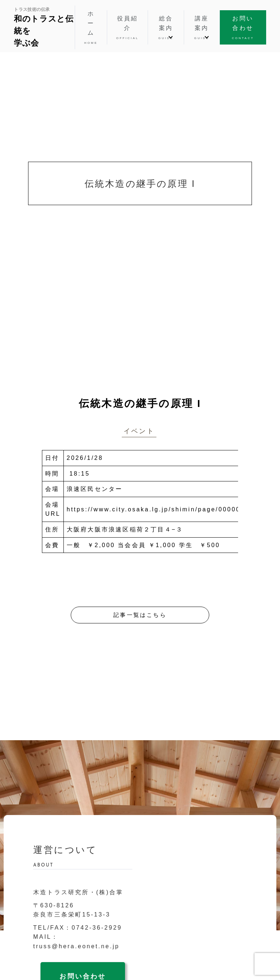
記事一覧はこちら (140, 615)
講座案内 (202, 28)
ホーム (91, 28)
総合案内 (166, 28)
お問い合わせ (243, 28)
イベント (139, 431)
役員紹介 (128, 28)
